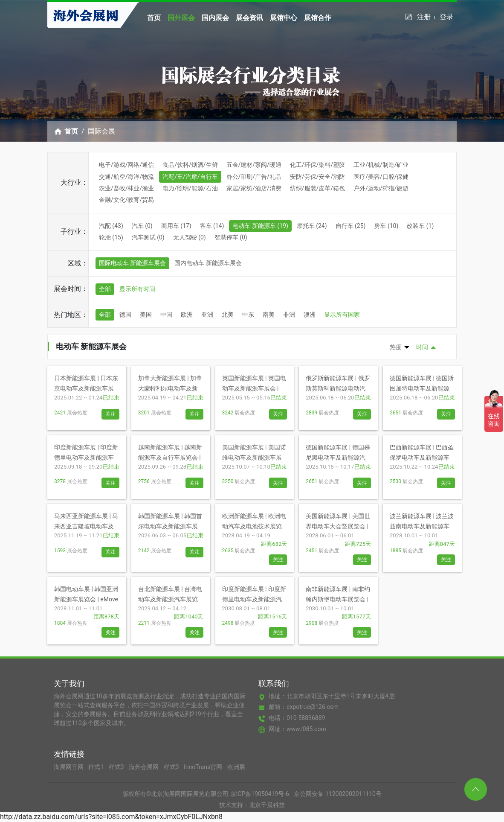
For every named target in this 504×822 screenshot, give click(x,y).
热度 (396, 347)
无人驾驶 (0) (190, 237)
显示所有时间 (137, 289)
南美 (269, 315)
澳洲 (310, 315)
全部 (105, 289)
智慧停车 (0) (231, 237)
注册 (426, 17)
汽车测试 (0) (148, 237)
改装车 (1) (420, 226)
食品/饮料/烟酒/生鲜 (190, 165)
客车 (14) (212, 226)
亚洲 (207, 315)
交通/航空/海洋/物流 (126, 177)
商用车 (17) (176, 226)
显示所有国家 (342, 315)
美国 (146, 315)
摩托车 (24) (312, 226)
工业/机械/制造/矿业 (381, 165)
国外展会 (181, 18)
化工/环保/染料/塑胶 (317, 165)
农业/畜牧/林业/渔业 (126, 188)
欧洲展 (236, 767)
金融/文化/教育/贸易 (126, 200)
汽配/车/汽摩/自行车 (190, 177)
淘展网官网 (69, 767)
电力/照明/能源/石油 (190, 188)
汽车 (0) (142, 226)
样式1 (97, 767)
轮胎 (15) (111, 237)
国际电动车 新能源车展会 (132, 263)
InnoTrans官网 (204, 767)
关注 (110, 414)
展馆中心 (284, 18)
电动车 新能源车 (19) (260, 226)
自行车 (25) (351, 226)
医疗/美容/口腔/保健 (381, 177)
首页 (154, 18)
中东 (248, 315)
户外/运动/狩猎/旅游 (381, 188)
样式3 (117, 767)
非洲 (289, 315)
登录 (446, 17)
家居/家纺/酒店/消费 (254, 188)
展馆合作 (318, 18)
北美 (228, 315)
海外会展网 (144, 767)
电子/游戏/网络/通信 (126, 165)
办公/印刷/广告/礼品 (254, 177)
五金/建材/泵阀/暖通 (254, 165)
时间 (422, 347)
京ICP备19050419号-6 (260, 794)
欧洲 (187, 315)
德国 (125, 315)
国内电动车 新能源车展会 (208, 263)
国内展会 (215, 18)
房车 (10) (386, 226)
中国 (166, 315)
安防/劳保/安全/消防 (317, 177)
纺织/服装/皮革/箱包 (317, 188)
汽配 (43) (111, 226)
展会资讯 (249, 18)
